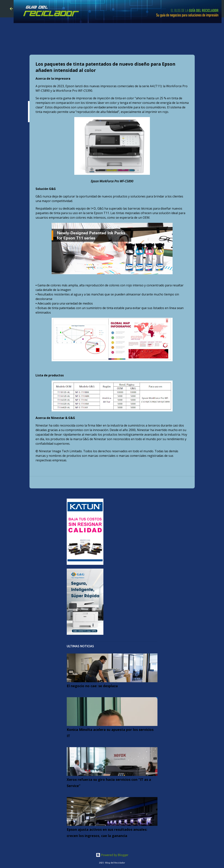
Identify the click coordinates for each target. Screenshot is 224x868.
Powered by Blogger (112, 855)
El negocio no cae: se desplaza (92, 686)
